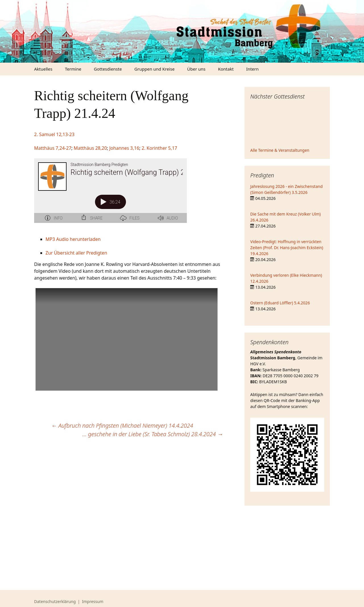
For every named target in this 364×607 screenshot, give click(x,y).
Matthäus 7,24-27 (53, 148)
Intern (253, 69)
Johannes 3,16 (124, 148)
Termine (73, 69)
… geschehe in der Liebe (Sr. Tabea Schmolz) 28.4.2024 (153, 434)
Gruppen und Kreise (155, 69)
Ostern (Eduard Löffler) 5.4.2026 (280, 303)
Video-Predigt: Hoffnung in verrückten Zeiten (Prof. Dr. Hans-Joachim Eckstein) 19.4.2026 (287, 248)
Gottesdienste (108, 69)
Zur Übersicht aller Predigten (76, 253)
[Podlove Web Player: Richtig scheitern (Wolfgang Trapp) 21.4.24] (129, 194)
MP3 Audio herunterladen (73, 239)
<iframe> (287, 124)
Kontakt (226, 69)
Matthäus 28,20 (90, 148)
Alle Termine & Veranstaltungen (280, 150)
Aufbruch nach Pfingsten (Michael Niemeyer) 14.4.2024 (122, 425)
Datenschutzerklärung (55, 601)
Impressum (93, 601)
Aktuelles (43, 69)
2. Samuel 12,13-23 (54, 134)
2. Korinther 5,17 (159, 148)
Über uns (196, 69)
